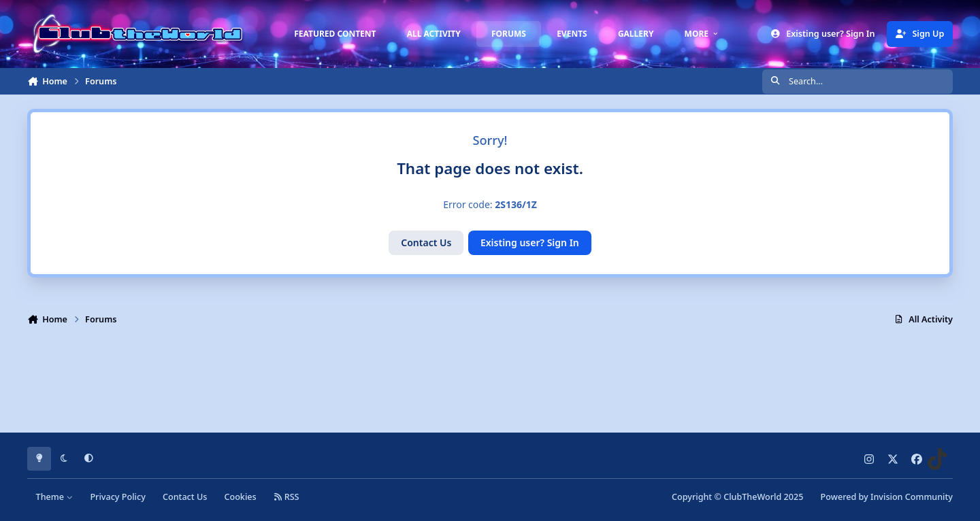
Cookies (240, 497)
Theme (55, 497)
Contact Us (426, 242)
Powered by (887, 497)
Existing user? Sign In (530, 242)
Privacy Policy (117, 497)
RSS (287, 497)
